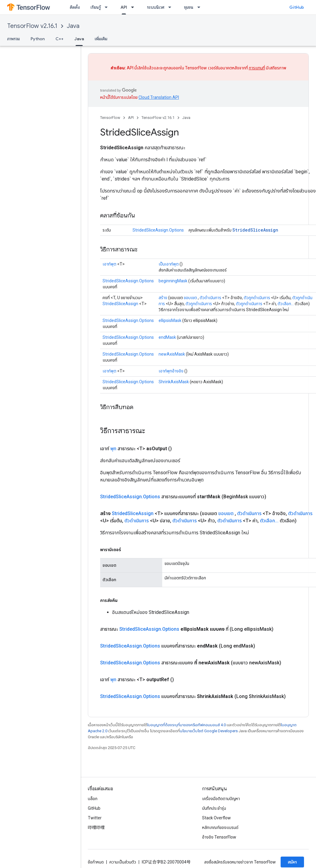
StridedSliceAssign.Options (158, 230)
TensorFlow (110, 118)
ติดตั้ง (75, 7)
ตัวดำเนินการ (210, 298)
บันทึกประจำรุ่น (214, 808)
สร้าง (163, 298)
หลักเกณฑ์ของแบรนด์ (220, 827)
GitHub (297, 7)
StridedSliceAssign (255, 230)
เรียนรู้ (96, 7)
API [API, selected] (124, 7)
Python (38, 39)
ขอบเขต (190, 298)
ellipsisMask (170, 320)
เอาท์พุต (109, 264)
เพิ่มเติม (101, 39)
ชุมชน (189, 7)
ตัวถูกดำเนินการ (257, 298)
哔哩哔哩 (96, 827)
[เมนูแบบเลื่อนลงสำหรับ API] (134, 7)
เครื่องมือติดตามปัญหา (221, 799)
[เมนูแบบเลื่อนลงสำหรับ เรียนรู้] (108, 7)
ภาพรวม (13, 39)
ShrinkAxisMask (174, 382)
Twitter (95, 818)
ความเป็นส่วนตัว (123, 862)
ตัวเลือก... (286, 304)
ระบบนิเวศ (156, 7)
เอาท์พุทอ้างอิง (171, 371)
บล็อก (93, 799)
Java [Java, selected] (79, 39)
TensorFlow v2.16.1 (32, 26)
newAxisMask (172, 354)
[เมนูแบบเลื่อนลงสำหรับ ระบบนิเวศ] (171, 7)
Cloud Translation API (159, 97)
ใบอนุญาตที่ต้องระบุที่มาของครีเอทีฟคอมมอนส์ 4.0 (186, 725)
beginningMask (173, 281)
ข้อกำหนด (96, 862)
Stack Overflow (216, 818)
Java (73, 26)
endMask (167, 337)
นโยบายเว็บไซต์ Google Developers (209, 731)
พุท (113, 449)
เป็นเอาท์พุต (169, 264)
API (131, 118)
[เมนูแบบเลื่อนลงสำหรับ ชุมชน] (201, 7)
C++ (60, 39)
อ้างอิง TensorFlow (219, 837)
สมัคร (292, 862)
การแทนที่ (257, 68)
